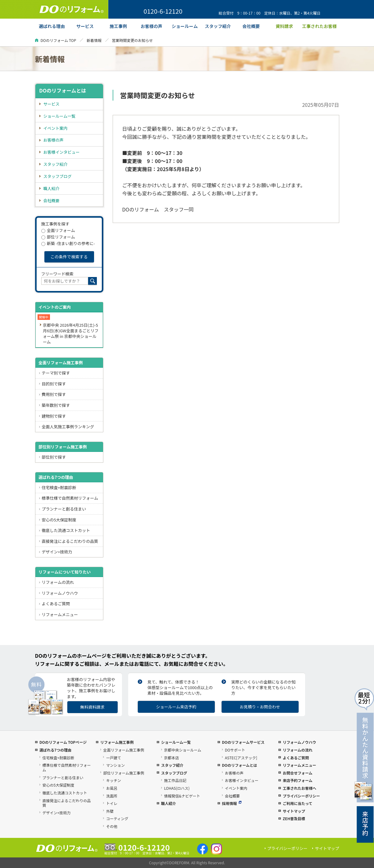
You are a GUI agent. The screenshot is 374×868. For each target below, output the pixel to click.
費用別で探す (54, 394)
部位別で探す (54, 457)
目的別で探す (54, 384)
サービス (52, 104)
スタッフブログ (58, 176)
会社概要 (52, 200)
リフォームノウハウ (60, 593)
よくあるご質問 (56, 604)
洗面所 (112, 796)
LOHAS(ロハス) (177, 788)
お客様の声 (54, 140)
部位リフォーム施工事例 (124, 773)
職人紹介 (52, 188)
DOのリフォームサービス (243, 742)
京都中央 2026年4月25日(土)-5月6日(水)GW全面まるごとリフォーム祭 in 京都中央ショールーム (71, 333)
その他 (112, 826)
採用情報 (232, 803)
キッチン (114, 780)
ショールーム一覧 (60, 116)
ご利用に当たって (297, 803)
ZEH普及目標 (294, 818)
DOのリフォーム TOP (59, 40)
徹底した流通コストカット (66, 530)
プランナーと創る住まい (64, 509)
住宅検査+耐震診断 (59, 487)
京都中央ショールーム (182, 750)
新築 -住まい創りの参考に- (68, 243)
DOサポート (235, 750)
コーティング (117, 818)
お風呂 (112, 788)
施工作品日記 (175, 780)
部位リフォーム (58, 237)
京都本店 (171, 758)
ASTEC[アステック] (241, 758)
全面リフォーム (58, 230)
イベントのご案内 (55, 307)
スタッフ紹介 (56, 164)
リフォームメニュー (60, 614)
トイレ (112, 803)
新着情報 (94, 40)
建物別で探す (54, 416)
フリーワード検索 (57, 274)
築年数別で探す (56, 405)
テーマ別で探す (56, 373)
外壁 (110, 811)
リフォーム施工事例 (117, 742)
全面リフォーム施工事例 (61, 363)
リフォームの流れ (58, 582)
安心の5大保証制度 (59, 520)
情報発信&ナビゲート (182, 796)
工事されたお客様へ (300, 788)
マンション (115, 765)
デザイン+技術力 (57, 552)
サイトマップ (294, 811)
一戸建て (114, 758)
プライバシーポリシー (301, 796)
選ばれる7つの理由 (56, 477)
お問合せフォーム (298, 773)
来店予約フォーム (298, 780)
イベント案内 (56, 128)
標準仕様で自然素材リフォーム (70, 498)
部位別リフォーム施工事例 (63, 447)
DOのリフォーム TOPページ (63, 742)
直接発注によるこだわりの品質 (70, 541)
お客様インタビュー (62, 152)
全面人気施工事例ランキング (68, 427)
